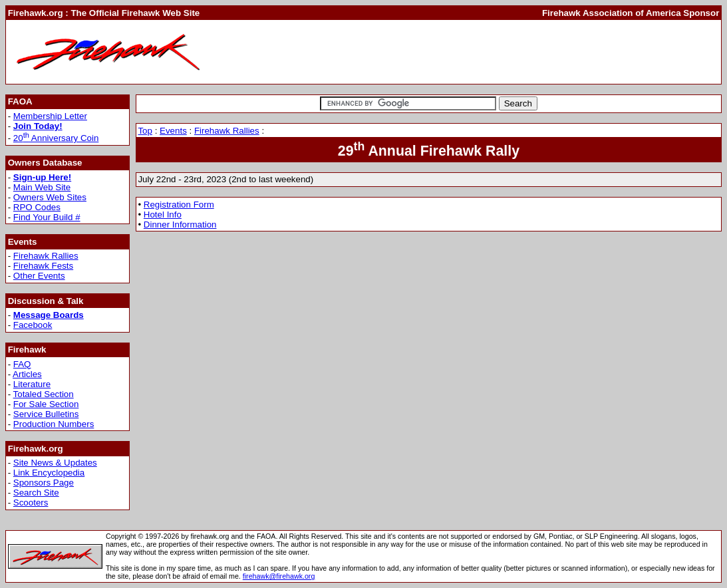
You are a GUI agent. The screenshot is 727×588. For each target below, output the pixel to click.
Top (145, 131)
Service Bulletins (46, 414)
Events (173, 131)
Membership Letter (50, 116)
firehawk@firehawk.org (279, 576)
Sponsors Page (44, 483)
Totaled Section (44, 394)
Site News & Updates (55, 463)
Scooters (31, 503)
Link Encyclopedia (49, 473)
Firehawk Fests (43, 266)
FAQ (22, 364)
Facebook (33, 325)
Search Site (36, 493)
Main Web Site (42, 187)
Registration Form (179, 205)
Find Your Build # (47, 217)
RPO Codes (37, 207)
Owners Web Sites (50, 197)
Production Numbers (54, 424)
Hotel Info (163, 215)
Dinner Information (180, 224)
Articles (27, 374)
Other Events (39, 276)
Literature (32, 384)
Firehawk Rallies (46, 256)
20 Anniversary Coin (56, 138)
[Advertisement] (477, 52)
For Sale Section (46, 404)
